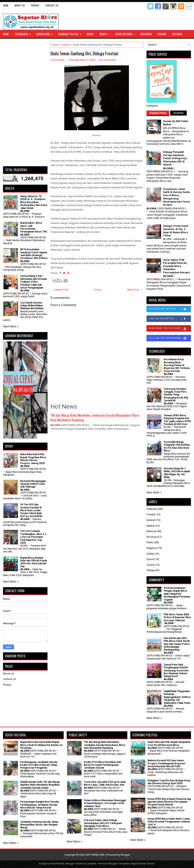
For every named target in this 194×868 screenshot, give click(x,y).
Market (151, 526)
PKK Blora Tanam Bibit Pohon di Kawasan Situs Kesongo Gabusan (177, 617)
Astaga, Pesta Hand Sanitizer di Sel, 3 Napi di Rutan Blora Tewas (176, 231)
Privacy (35, 5)
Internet (151, 520)
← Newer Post (60, 290)
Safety (150, 554)
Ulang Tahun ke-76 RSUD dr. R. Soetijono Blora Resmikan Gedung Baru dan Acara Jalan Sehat (34, 202)
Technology (24, 33)
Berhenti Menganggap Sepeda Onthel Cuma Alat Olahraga (33, 484)
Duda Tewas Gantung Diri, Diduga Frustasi (84, 53)
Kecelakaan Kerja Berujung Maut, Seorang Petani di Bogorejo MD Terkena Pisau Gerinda (177, 365)
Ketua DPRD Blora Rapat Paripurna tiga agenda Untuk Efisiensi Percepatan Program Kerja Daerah (169, 802)
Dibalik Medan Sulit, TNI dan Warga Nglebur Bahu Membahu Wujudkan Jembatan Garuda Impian (40, 785)
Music (90, 34)
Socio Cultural (126, 33)
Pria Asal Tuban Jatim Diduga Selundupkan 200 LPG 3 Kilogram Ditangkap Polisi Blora (103, 823)
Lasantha (92, 864)
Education (146, 34)
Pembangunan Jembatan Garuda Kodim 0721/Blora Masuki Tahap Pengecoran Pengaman (39, 765)
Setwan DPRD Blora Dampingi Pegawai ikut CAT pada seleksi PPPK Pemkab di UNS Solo (177, 420)
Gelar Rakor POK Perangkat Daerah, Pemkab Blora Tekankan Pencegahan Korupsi (177, 266)
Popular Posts (158, 113)
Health (106, 33)
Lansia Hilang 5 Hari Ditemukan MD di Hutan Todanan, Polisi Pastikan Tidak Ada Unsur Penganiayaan (34, 282)
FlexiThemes (57, 864)
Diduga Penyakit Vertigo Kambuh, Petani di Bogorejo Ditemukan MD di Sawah (175, 158)
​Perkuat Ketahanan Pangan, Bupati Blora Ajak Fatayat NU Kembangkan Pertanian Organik (177, 594)
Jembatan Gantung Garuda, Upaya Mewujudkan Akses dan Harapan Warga (39, 825)
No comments (108, 60)
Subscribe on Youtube (170, 329)
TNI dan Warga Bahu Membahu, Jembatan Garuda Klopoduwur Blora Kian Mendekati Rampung (95, 418)
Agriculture (46, 33)
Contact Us (52, 5)
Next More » (11, 326)
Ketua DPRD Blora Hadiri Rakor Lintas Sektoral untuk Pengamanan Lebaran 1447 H (169, 822)
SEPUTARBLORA (95, 855)
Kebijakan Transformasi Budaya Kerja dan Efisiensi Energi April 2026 (169, 782)
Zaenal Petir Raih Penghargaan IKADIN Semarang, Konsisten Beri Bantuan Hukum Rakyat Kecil (176, 671)
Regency (152, 548)
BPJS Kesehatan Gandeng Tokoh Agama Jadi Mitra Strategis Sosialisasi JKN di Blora (34, 254)
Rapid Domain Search (143, 864)
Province (151, 537)
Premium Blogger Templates (114, 864)
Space (150, 559)
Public (150, 542)
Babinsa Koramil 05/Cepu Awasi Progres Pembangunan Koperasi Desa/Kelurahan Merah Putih (166, 763)
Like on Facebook (170, 319)
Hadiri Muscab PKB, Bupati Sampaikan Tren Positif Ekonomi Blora (169, 743)
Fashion (162, 34)
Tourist (150, 565)
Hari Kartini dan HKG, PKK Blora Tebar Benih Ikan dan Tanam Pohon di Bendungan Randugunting (177, 644)
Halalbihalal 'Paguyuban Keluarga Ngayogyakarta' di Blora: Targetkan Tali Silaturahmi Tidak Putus (177, 697)
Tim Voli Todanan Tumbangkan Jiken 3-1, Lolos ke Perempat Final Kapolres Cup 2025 (34, 537)
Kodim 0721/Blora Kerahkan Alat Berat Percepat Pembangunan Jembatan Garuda (102, 765)
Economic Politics (71, 33)
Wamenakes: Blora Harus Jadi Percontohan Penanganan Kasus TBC (34, 227)
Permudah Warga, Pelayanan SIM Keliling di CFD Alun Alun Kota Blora (177, 446)
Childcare (152, 509)
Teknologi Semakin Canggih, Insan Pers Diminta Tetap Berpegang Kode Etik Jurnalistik (176, 395)
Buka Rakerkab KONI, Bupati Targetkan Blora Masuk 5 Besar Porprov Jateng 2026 (33, 459)
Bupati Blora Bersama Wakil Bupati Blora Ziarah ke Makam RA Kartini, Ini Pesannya (41, 745)
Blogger (125, 855)
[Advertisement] (25, 102)
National (151, 531)
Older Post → (135, 290)
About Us (20, 5)
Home (6, 5)
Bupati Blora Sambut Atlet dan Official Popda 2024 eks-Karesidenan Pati (34, 562)
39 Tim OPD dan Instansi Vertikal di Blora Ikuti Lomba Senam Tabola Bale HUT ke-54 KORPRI (31, 510)
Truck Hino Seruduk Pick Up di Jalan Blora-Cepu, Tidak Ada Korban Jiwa (105, 783)
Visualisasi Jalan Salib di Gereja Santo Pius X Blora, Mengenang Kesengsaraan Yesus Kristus (177, 197)
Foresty (151, 514)
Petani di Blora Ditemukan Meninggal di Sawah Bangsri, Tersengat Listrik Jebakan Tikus (105, 803)
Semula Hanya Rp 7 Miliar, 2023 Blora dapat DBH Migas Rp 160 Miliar (177, 473)
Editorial (177, 34)
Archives (179, 113)
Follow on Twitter (170, 309)
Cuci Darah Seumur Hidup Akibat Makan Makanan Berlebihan (32, 306)
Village (150, 570)
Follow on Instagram (170, 338)
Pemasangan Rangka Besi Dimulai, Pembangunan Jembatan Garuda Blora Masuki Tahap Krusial (40, 805)
